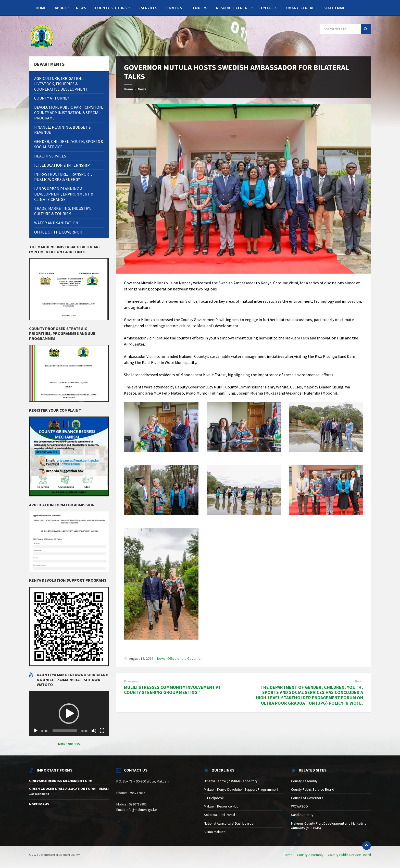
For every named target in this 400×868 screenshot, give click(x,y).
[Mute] (94, 731)
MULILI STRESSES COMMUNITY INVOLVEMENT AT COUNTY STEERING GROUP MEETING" (172, 690)
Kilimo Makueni (215, 832)
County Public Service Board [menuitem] (349, 855)
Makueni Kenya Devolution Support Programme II (241, 789)
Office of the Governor (185, 658)
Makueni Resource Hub (221, 806)
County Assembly (304, 781)
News (142, 89)
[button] (69, 714)
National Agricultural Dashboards (229, 823)
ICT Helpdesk (214, 798)
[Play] (36, 731)
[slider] (65, 731)
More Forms (39, 804)
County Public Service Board (313, 789)
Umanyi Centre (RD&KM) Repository (231, 781)
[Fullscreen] (102, 731)
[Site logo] (42, 36)
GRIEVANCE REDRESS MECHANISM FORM (61, 781)
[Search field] (345, 29)
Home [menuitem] (288, 855)
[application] (69, 714)
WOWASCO (299, 806)
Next (359, 681)
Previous (132, 681)
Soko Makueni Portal (219, 815)
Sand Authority (302, 815)
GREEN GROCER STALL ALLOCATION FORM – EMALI (69, 789)
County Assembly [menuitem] (310, 855)
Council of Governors (307, 798)
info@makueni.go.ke (141, 810)
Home (128, 89)
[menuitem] (41, 8)
